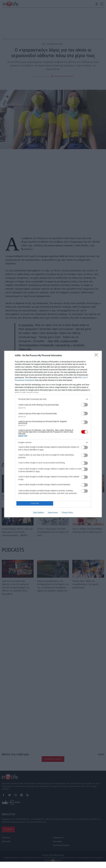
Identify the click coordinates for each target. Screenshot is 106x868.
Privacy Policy (67, 469)
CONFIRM (36, 459)
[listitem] (53, 443)
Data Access (53, 469)
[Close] (97, 399)
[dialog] (53, 434)
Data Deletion (39, 469)
